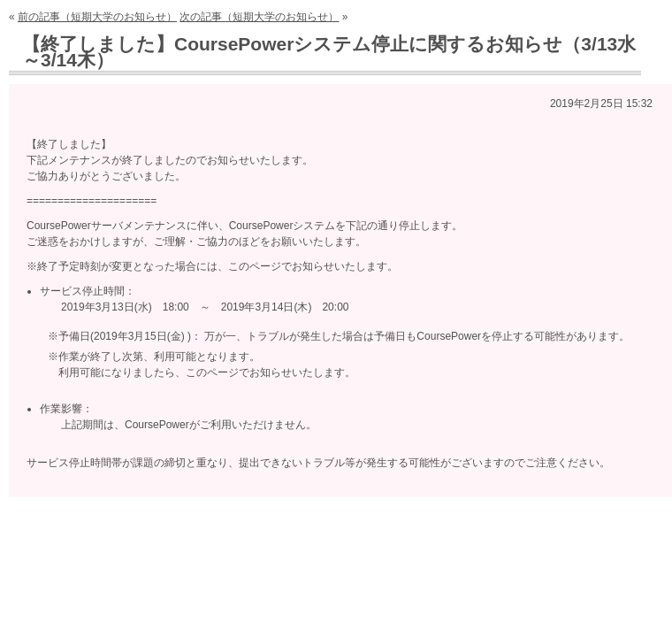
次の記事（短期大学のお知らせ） (259, 17)
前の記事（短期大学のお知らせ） (97, 17)
